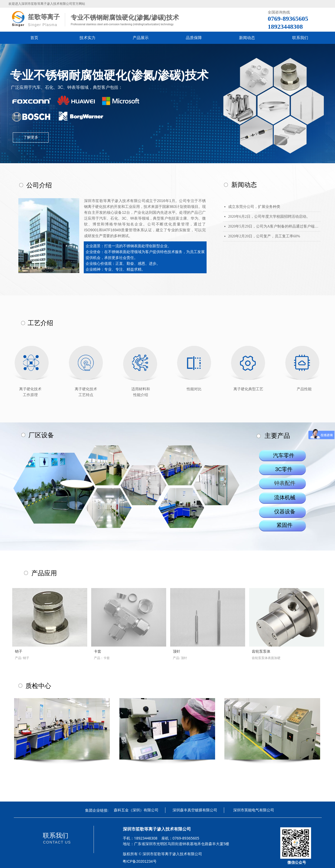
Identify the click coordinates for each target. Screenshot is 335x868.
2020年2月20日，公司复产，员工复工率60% (264, 236)
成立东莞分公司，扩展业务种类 (254, 207)
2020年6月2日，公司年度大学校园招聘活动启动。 (269, 217)
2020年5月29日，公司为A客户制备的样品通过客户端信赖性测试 (274, 226)
